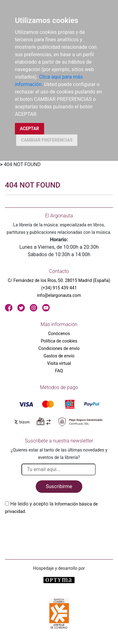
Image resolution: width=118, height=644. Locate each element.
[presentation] (52, 530)
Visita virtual (59, 363)
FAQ (59, 371)
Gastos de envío (59, 356)
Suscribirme (59, 486)
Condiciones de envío (59, 348)
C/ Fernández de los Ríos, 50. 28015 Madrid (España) (59, 280)
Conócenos (59, 333)
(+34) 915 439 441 (59, 288)
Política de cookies (59, 341)
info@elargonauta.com (59, 295)
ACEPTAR (30, 129)
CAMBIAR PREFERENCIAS (47, 140)
